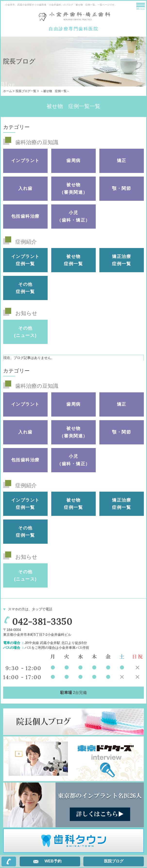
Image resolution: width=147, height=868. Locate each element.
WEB (53, 861)
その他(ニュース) (25, 332)
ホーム (8, 91)
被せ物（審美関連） (73, 189)
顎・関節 (121, 188)
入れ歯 (25, 188)
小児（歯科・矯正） (73, 216)
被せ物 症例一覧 (73, 260)
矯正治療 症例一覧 (121, 260)
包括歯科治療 (25, 216)
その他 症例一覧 (25, 288)
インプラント (25, 161)
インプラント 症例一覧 (25, 260)
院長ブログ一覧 (26, 91)
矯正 (122, 161)
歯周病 (73, 161)
